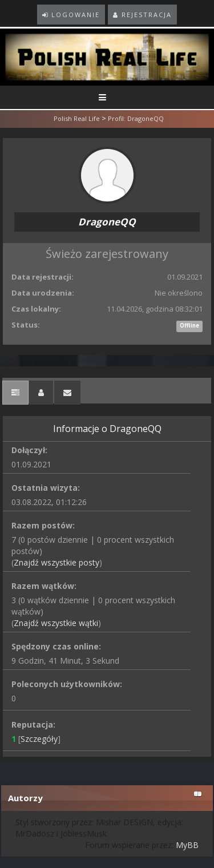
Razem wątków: (44, 586)
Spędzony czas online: (56, 646)
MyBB (187, 845)
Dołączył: (29, 450)
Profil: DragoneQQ (136, 118)
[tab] (15, 393)
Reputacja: (33, 724)
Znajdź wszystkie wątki (56, 623)
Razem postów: (43, 525)
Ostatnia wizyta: (46, 488)
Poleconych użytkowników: (67, 684)
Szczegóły (39, 739)
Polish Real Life (77, 118)
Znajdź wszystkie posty (56, 562)
